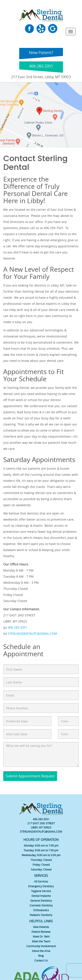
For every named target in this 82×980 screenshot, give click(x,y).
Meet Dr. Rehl (41, 936)
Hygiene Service (41, 891)
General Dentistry (41, 901)
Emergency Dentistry (41, 886)
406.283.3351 (17, 627)
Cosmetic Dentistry (41, 905)
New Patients (41, 927)
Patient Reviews (41, 932)
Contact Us (41, 960)
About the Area (41, 951)
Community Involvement (41, 946)
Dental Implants (41, 896)
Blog (41, 956)
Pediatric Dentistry (41, 915)
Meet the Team (41, 941)
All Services (41, 881)
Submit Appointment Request (30, 776)
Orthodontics (41, 910)
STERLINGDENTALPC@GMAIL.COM (32, 633)
